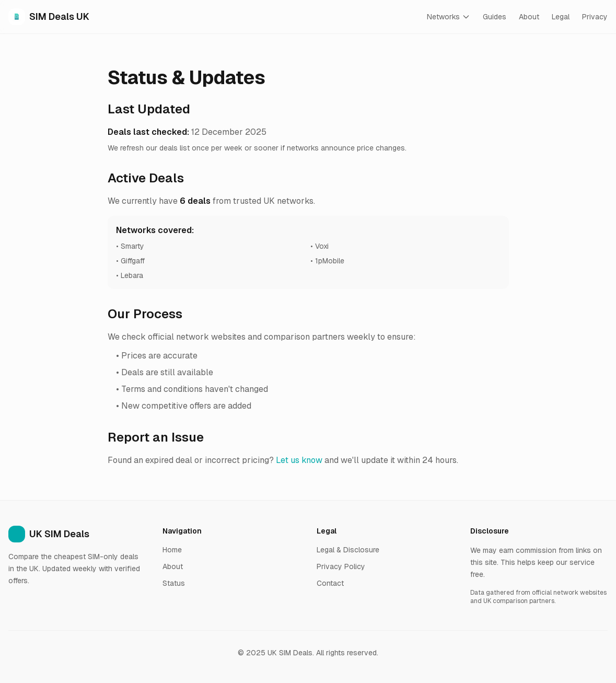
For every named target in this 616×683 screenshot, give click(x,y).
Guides (495, 17)
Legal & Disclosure (348, 550)
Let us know (299, 460)
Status (174, 583)
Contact (330, 583)
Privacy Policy (341, 566)
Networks (449, 17)
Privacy (595, 17)
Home (172, 550)
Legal (561, 17)
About (529, 17)
